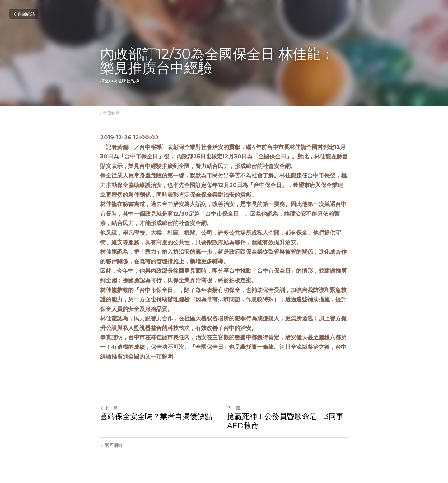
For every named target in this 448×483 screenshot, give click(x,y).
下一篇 (236, 408)
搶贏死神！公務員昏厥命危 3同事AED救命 (285, 421)
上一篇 (109, 408)
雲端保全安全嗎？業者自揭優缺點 (156, 416)
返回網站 (24, 14)
